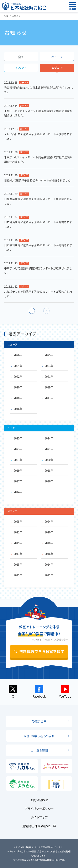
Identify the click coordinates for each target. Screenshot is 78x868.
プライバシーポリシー (39, 809)
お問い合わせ (39, 800)
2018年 (17, 398)
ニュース (57, 57)
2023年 (48, 366)
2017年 (48, 398)
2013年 (17, 575)
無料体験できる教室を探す (42, 651)
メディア (57, 68)
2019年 (48, 387)
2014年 (17, 492)
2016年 (17, 409)
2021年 (48, 376)
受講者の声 (39, 721)
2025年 (48, 355)
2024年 (17, 366)
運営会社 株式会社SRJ (37, 826)
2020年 (17, 387)
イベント (21, 68)
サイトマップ (39, 817)
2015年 (17, 564)
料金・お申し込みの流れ (39, 736)
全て (21, 57)
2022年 (17, 376)
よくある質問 (39, 750)
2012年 (48, 575)
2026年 (17, 355)
